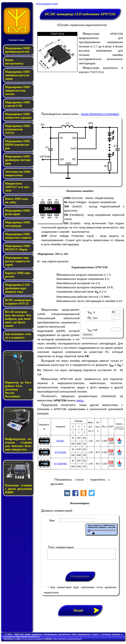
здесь (80, 400)
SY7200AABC (61, 464)
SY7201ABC (61, 452)
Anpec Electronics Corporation (100, 114)
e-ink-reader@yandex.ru (33, 641)
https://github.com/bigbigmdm (67, 641)
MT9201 (61, 441)
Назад (88, 612)
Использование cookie (47, 4)
